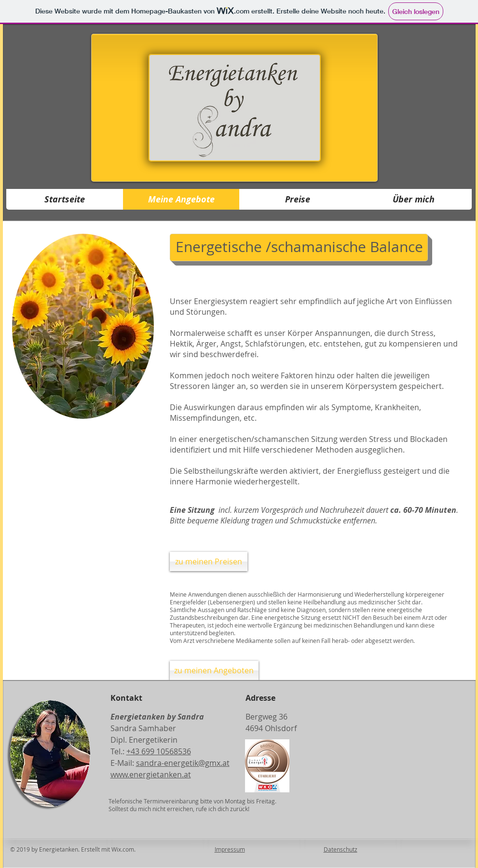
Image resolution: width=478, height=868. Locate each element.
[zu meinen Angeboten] (214, 670)
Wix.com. (126, 849)
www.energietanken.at (151, 775)
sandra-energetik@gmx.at (183, 763)
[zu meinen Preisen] (209, 561)
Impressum (230, 849)
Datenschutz (341, 849)
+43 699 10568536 (159, 751)
